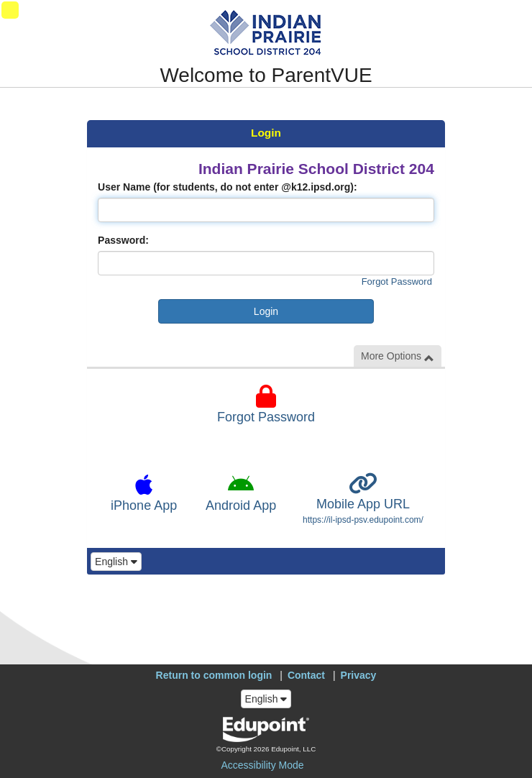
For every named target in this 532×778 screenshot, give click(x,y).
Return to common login (214, 675)
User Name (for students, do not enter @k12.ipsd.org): (228, 187)
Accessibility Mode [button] (262, 765)
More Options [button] (398, 356)
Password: (123, 240)
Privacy (359, 675)
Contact (306, 675)
